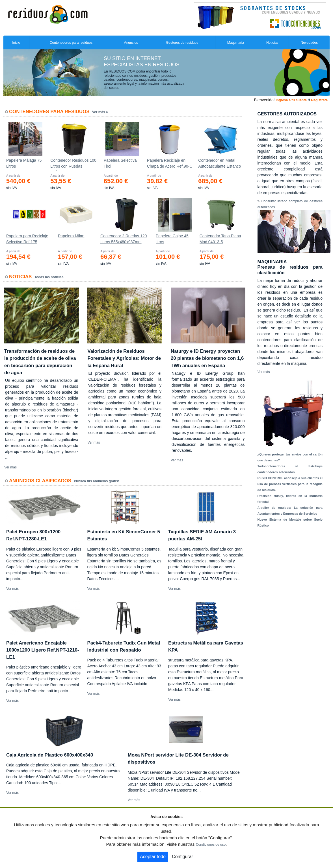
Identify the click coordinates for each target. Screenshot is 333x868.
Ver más (10, 467)
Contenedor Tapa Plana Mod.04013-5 (220, 239)
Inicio (16, 43)
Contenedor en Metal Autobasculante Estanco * (220, 165)
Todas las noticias (49, 277)
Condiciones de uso (211, 845)
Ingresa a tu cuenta (291, 100)
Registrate (319, 100)
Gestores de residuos (182, 43)
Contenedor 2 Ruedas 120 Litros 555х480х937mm (124, 239)
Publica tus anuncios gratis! (96, 481)
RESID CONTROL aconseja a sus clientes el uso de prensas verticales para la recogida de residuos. (290, 484)
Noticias (272, 43)
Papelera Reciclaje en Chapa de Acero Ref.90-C (170, 163)
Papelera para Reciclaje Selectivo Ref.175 (27, 239)
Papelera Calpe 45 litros (172, 239)
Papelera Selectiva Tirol (120, 163)
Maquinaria (236, 43)
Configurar (182, 857)
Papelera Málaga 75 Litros (24, 163)
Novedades (309, 43)
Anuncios (131, 43)
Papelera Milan (71, 236)
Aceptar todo (153, 857)
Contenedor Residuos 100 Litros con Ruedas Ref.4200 (73, 165)
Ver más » (100, 112)
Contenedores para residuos (71, 43)
